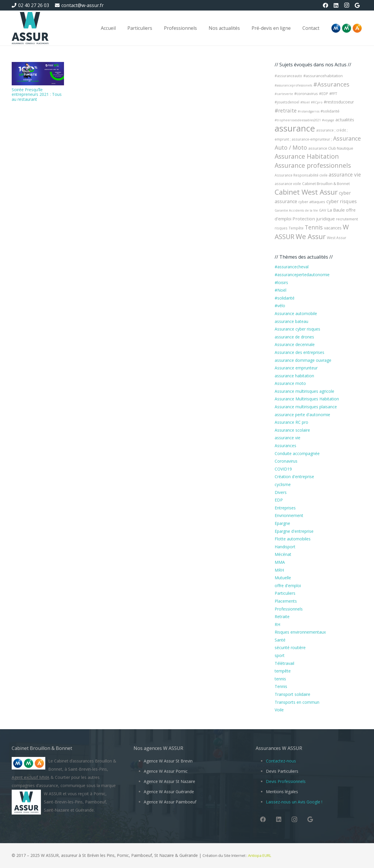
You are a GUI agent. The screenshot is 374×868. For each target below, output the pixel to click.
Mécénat (283, 554)
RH (277, 624)
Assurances (285, 446)
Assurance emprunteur (296, 368)
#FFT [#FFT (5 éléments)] (333, 94)
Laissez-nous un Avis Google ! (294, 802)
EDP (279, 500)
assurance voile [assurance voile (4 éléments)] (288, 184)
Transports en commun (297, 702)
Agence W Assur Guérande (169, 792)
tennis (280, 679)
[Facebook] (325, 5)
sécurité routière (290, 647)
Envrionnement (289, 515)
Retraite (282, 617)
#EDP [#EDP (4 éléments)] (324, 94)
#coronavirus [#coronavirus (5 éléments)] (306, 94)
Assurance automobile (296, 313)
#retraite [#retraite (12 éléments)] (286, 110)
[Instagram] (347, 5)
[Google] (357, 5)
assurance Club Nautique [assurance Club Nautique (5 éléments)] (331, 148)
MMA (280, 562)
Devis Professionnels (286, 781)
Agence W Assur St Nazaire (169, 781)
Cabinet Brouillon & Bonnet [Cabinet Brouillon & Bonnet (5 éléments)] (326, 184)
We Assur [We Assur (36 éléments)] (311, 236)
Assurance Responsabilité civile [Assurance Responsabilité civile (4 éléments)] (301, 175)
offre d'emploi (288, 586)
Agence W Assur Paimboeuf (170, 802)
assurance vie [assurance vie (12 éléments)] (345, 174)
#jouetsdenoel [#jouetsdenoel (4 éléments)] (287, 102)
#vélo (280, 306)
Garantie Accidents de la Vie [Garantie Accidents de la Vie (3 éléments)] (296, 210)
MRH (279, 570)
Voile (279, 710)
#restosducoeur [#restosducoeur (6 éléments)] (339, 102)
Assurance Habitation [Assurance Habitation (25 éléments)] (307, 156)
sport (280, 655)
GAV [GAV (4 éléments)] (323, 210)
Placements (286, 601)
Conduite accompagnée (297, 453)
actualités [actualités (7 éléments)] (345, 120)
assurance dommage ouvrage (303, 360)
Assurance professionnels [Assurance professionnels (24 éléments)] (313, 165)
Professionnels (289, 609)
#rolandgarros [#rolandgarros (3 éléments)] (309, 111)
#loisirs (281, 282)
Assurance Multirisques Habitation (307, 399)
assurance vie (288, 438)
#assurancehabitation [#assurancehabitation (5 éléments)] (323, 76)
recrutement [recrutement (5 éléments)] (347, 219)
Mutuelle (283, 578)
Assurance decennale (295, 344)
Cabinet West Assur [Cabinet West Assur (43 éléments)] (306, 192)
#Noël (280, 290)
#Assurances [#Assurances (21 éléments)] (331, 84)
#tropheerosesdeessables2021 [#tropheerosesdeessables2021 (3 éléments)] (298, 120)
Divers (281, 492)
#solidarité (285, 298)
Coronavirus (286, 461)
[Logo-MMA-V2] (347, 28)
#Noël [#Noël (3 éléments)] (305, 102)
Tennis (281, 686)
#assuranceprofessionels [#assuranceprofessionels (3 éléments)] (293, 85)
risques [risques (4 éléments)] (281, 228)
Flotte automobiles (293, 539)
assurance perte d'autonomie (302, 415)
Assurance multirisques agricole (304, 391)
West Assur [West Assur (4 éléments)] (337, 238)
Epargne (282, 523)
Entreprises (285, 508)
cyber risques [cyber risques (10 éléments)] (342, 201)
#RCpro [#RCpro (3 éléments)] (317, 102)
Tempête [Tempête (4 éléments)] (296, 228)
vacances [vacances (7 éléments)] (333, 228)
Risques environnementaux (300, 632)
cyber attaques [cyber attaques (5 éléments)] (312, 202)
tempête (283, 671)
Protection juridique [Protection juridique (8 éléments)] (314, 219)
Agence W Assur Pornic (166, 771)
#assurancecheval (292, 267)
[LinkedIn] (336, 5)
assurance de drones (294, 337)
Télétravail (284, 663)
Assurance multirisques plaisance (306, 407)
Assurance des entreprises (299, 352)
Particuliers (285, 593)
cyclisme (283, 484)
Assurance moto (290, 383)
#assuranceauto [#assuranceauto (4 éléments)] (288, 76)
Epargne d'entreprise (294, 531)
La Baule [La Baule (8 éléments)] (336, 210)
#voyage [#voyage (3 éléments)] (328, 120)
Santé (280, 640)
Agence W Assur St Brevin (168, 761)
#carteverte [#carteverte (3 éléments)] (284, 94)
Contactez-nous (281, 761)
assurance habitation (294, 376)
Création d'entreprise (294, 477)
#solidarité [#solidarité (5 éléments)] (330, 111)
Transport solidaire (292, 694)
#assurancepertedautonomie (302, 275)
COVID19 (283, 469)
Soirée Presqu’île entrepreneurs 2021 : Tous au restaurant (37, 95)
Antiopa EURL (260, 856)
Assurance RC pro (291, 422)
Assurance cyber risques (297, 329)
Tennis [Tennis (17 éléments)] (314, 227)
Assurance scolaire (292, 430)
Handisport (285, 547)
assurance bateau (291, 321)
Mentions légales (282, 792)
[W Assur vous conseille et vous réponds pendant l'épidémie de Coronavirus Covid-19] (30, 28)
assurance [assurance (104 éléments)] (295, 128)
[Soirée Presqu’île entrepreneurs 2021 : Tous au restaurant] (38, 74)
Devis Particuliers (282, 771)
